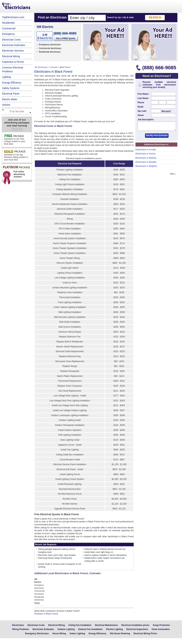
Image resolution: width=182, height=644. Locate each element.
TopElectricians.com (13, 17)
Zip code (142, 111)
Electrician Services (13, 51)
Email (140, 107)
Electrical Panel (11, 94)
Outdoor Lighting (66, 629)
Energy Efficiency (12, 83)
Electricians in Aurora (145, 155)
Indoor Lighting (77, 634)
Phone (141, 103)
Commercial (9, 28)
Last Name (143, 98)
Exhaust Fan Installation (90, 629)
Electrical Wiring (11, 56)
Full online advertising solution (17, 173)
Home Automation (161, 629)
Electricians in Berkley (146, 160)
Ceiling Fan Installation (80, 625)
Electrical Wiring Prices (145, 634)
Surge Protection (161, 625)
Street (141, 115)
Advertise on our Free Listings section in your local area (15, 140)
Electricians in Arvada (146, 151)
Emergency (8, 34)
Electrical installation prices (135, 625)
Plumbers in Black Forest (46, 614)
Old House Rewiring (120, 634)
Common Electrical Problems (13, 69)
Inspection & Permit (13, 62)
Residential (8, 23)
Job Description (146, 120)
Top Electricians (17, 6)
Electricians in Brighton (146, 168)
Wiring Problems (21, 629)
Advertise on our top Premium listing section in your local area (16, 156)
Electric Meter (10, 99)
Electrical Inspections (137, 629)
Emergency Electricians (37, 634)
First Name (143, 94)
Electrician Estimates (14, 45)
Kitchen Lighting (114, 629)
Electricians (18, 625)
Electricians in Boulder (146, 164)
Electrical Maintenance (106, 625)
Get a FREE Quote (66, 38)
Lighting (6, 77)
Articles (6, 105)
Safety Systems (11, 88)
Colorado (54, 67)
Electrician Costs (11, 40)
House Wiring (59, 634)
